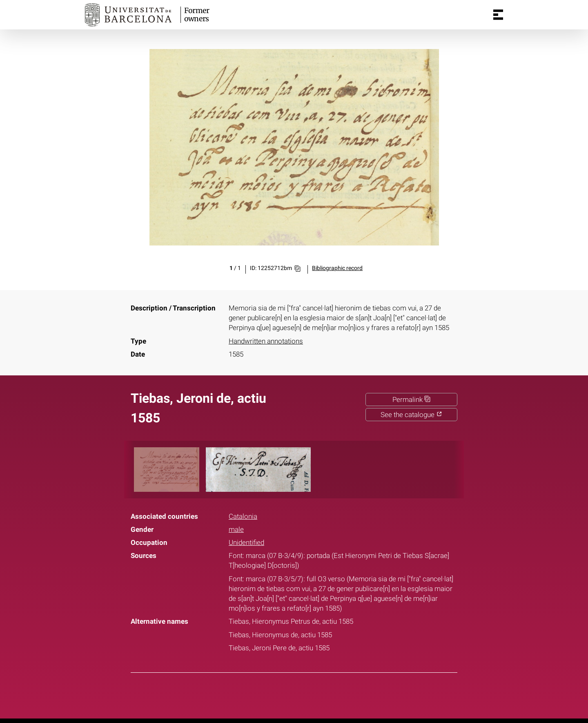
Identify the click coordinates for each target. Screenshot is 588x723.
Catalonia (243, 516)
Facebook (268, 694)
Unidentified (246, 542)
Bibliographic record (337, 268)
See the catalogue (411, 415)
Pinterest (309, 694)
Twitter (289, 694)
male (236, 529)
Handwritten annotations (266, 341)
